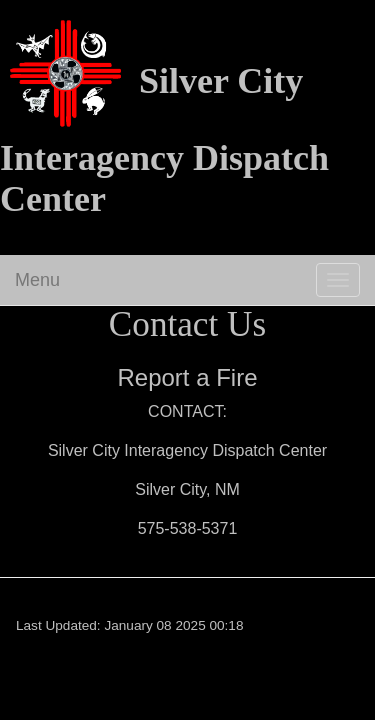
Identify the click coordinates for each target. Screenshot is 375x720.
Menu (37, 280)
